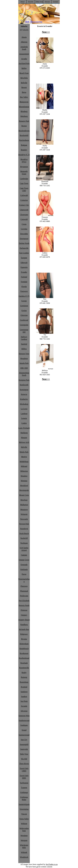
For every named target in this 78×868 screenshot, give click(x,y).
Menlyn (24, 457)
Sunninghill (24, 744)
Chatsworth (24, 210)
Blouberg (24, 111)
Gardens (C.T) (24, 296)
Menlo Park (24, 452)
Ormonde (24, 565)
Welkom (24, 824)
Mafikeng (24, 433)
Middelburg (24, 462)
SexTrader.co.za (52, 864)
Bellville (24, 83)
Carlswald (24, 195)
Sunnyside (24, 749)
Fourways (24, 291)
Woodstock (24, 857)
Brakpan (24, 145)
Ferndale (24, 282)
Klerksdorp (24, 404)
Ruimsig (24, 677)
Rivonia (24, 639)
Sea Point (24, 701)
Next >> (46, 32)
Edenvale (24, 263)
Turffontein (24, 783)
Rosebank (24, 663)
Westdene (24, 836)
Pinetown (24, 586)
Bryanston (24, 167)
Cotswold (24, 219)
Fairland (24, 277)
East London (24, 253)
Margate (24, 438)
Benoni (24, 87)
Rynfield (24, 687)
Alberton (24, 42)
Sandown (24, 692)
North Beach (24, 533)
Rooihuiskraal (24, 658)
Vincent (24, 814)
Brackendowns (24, 131)
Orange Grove (24, 560)
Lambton (24, 414)
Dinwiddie (24, 234)
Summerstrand (24, 735)
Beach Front (24, 73)
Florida (24, 287)
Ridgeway (24, 634)
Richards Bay (24, 629)
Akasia (24, 37)
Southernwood (24, 720)
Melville (24, 447)
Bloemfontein (24, 107)
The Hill (24, 759)
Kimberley (24, 399)
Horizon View (24, 354)
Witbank (24, 852)
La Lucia (24, 409)
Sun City (24, 740)
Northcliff (24, 538)
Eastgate (24, 258)
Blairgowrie (24, 102)
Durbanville (24, 248)
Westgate (24, 840)
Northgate (24, 543)
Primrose (24, 610)
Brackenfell (24, 135)
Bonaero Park (24, 121)
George (24, 301)
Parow (24, 574)
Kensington (24, 390)
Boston (24, 126)
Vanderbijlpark (24, 804)
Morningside (24, 490)
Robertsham (24, 644)
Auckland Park (24, 63)
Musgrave (24, 510)
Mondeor (24, 476)
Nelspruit (24, 514)
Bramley (24, 150)
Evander (24, 272)
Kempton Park (24, 380)
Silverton (24, 711)
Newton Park (24, 524)
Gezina (24, 311)
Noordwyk (24, 529)
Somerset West (24, 716)
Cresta (24, 224)
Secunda (24, 706)
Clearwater (24, 215)
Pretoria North (24, 605)
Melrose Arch (24, 442)
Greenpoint (24, 325)
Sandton (24, 697)
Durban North (24, 243)
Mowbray (24, 500)
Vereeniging (24, 809)
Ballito (24, 68)
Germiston (24, 306)
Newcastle (24, 519)
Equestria (24, 267)
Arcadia (24, 59)
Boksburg (24, 116)
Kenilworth (24, 385)
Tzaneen (24, 788)
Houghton (24, 358)
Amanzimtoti (24, 54)
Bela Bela (24, 78)
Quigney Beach (24, 620)
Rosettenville (24, 668)
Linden (24, 423)
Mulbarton (24, 505)
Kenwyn (24, 394)
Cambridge (24, 179)
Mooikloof (24, 486)
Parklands (24, 569)
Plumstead (24, 591)
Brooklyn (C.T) (24, 155)
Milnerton (24, 471)
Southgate (24, 725)
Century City (24, 205)
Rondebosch (24, 649)
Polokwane (24, 596)
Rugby (24, 673)
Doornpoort (24, 239)
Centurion (24, 200)
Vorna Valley (24, 819)
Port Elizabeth (24, 601)
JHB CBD (24, 368)
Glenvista (24, 315)
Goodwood (24, 320)
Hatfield (24, 344)
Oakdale (24, 555)
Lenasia (24, 418)
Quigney (24, 615)
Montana (24, 481)
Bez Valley (24, 97)
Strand (24, 730)
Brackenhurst (24, 140)
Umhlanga (24, 792)
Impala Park (24, 363)
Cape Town (24, 183)
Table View (24, 754)
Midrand (24, 466)
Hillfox (24, 349)
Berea (24, 92)
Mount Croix (24, 495)
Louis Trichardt (24, 428)
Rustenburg (24, 682)
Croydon (24, 229)
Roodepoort (24, 653)
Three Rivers (24, 764)
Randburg (24, 625)
